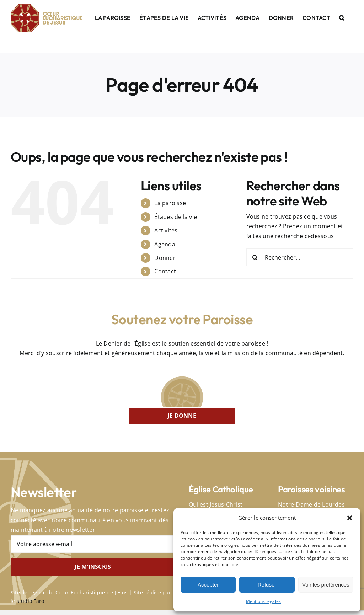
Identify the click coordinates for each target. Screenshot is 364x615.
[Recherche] (255, 257)
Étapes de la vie (176, 217)
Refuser (267, 585)
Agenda (165, 244)
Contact (165, 271)
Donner (165, 258)
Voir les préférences (326, 585)
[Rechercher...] (300, 257)
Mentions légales (264, 601)
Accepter (208, 585)
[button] (350, 518)
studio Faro (31, 601)
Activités (166, 230)
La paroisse (170, 203)
